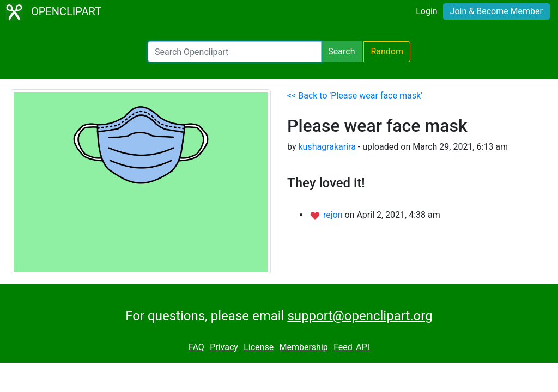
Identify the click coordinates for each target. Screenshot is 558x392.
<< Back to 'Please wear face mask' (355, 96)
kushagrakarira (327, 147)
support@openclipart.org (360, 316)
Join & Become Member (496, 11)
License (259, 347)
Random (387, 51)
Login (426, 11)
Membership (303, 347)
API (363, 347)
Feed (343, 347)
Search (341, 51)
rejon (334, 215)
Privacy (224, 347)
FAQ (196, 347)
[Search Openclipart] (235, 52)
